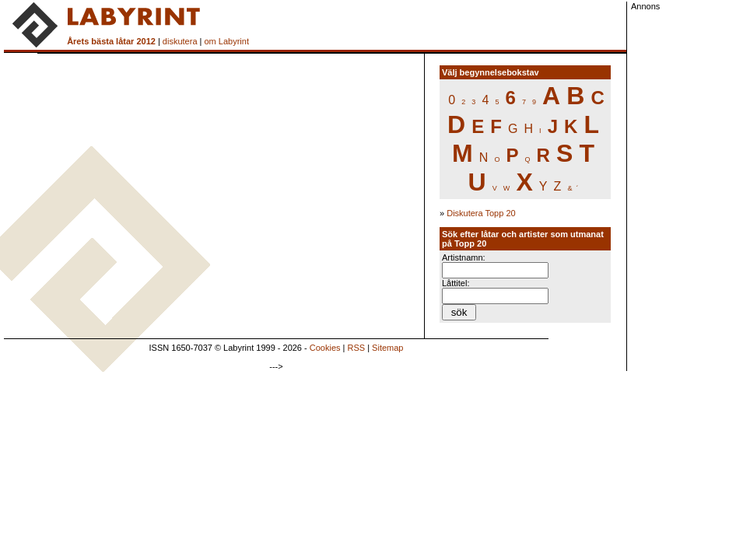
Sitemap (387, 348)
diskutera (180, 41)
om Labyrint (226, 41)
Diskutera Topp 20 (481, 213)
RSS (357, 348)
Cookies (325, 348)
